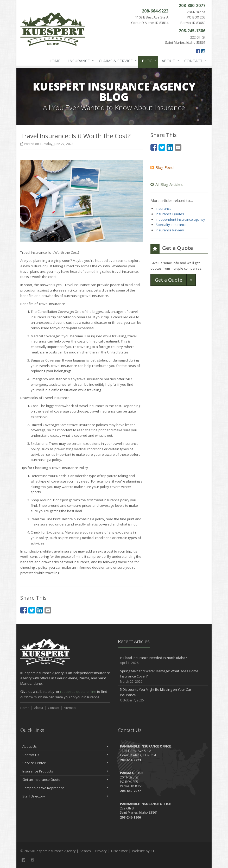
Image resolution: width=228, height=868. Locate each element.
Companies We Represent (65, 788)
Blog (148, 61)
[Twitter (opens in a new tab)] (32, 610)
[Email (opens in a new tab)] (48, 610)
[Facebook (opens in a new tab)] (198, 51)
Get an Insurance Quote (65, 780)
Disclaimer (119, 851)
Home (54, 61)
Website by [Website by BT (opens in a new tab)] (143, 851)
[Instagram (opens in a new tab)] (203, 51)
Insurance (80, 61)
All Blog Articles (167, 184)
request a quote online (78, 692)
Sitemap (70, 708)
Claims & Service (117, 61)
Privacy (101, 851)
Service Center (65, 763)
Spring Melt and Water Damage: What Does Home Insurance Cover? (163, 676)
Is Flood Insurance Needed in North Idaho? (163, 660)
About (169, 61)
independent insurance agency (180, 219)
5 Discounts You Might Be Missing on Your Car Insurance (163, 695)
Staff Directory (65, 796)
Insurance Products (65, 771)
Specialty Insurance (171, 225)
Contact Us (65, 755)
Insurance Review (170, 230)
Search (85, 851)
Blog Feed (162, 167)
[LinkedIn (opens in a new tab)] (40, 610)
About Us (65, 746)
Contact (194, 61)
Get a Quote (169, 280)
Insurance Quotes (170, 214)
